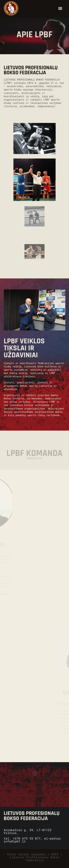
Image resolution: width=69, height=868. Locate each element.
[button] (60, 8)
